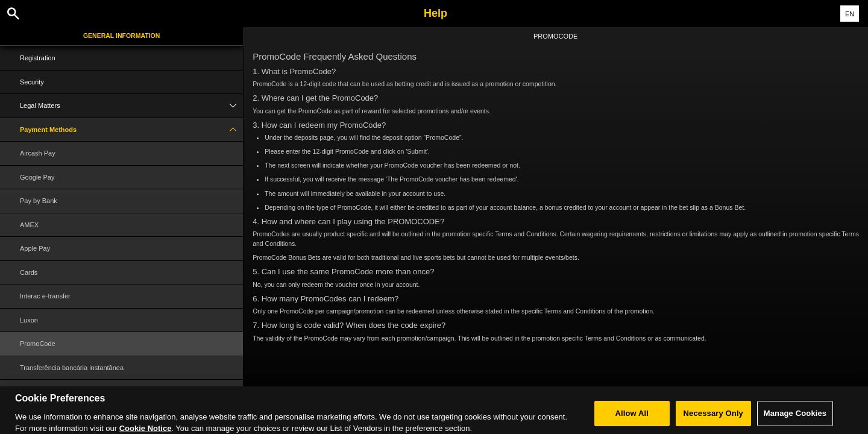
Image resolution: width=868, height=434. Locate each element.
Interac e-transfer (45, 296)
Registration (38, 58)
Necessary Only (713, 418)
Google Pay (37, 177)
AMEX (29, 225)
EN (850, 14)
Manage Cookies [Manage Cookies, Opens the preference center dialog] (795, 418)
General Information (121, 36)
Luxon (29, 320)
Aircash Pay (38, 153)
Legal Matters (131, 106)
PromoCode (38, 344)
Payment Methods (131, 130)
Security (32, 82)
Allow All (632, 418)
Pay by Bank (39, 201)
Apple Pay (35, 248)
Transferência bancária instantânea (72, 368)
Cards (29, 272)
